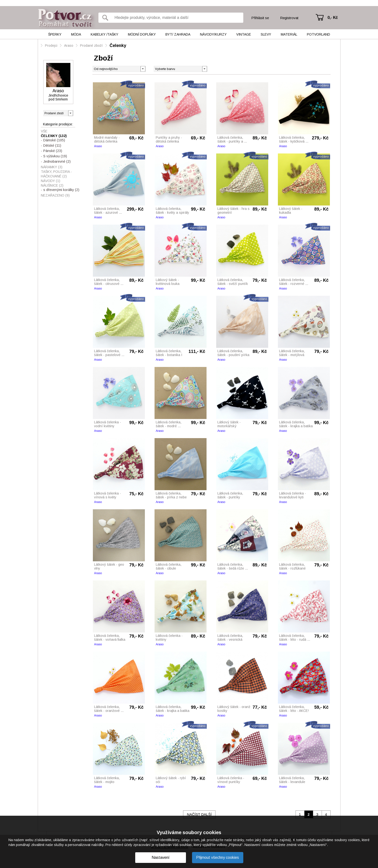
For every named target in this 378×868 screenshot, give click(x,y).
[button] (204, 69)
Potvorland (319, 34)
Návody (51, 181)
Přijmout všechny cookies (218, 857)
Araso (69, 46)
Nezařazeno (55, 195)
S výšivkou (55, 156)
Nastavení (161, 857)
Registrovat (289, 18)
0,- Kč (333, 18)
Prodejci (51, 46)
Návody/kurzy (213, 34)
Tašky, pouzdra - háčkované (56, 174)
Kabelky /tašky (104, 34)
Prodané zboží (91, 46)
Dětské (52, 145)
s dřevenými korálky (61, 190)
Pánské (53, 151)
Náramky (52, 167)
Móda (76, 34)
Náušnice (52, 185)
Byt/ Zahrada (178, 34)
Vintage (244, 34)
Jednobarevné (57, 161)
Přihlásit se (260, 18)
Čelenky (118, 46)
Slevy (266, 34)
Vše (44, 131)
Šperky (55, 34)
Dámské (54, 140)
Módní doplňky (142, 34)
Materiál (289, 34)
